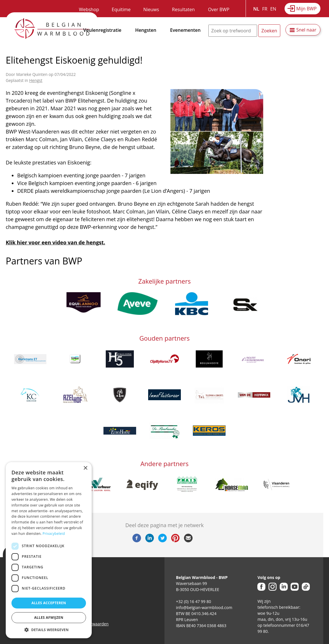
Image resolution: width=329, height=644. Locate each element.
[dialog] (49, 550)
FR (265, 9)
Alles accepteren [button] (49, 603)
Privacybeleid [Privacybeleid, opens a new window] (54, 534)
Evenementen (185, 30)
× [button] (85, 468)
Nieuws (151, 9)
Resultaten (183, 9)
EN (273, 9)
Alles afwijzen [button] (49, 618)
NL (256, 9)
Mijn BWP (307, 9)
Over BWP (219, 9)
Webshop (89, 9)
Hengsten (146, 30)
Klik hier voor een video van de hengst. (55, 242)
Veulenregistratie (102, 30)
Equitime (121, 9)
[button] (49, 630)
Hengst (36, 80)
